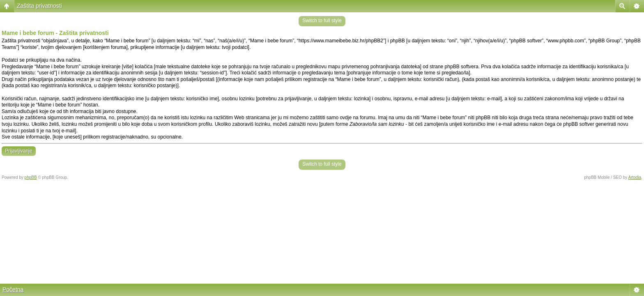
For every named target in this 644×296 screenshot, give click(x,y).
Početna (13, 289)
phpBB (31, 177)
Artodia (635, 177)
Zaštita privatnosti (39, 6)
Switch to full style (322, 21)
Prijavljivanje (19, 151)
